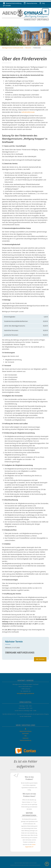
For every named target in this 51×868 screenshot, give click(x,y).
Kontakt (7, 5)
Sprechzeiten (25, 733)
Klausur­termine (31, 3)
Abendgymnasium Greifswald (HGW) (13, 48)
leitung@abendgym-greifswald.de (26, 693)
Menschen (28, 48)
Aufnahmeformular (28, 112)
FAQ (42, 3)
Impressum (25, 738)
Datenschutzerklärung (25, 740)
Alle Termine (40, 659)
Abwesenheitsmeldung (12, 3)
